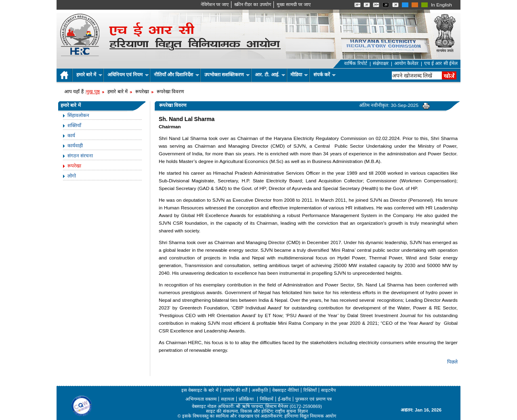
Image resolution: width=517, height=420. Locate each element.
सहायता (228, 399)
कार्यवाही (75, 146)
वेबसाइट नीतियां (286, 390)
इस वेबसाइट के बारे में (200, 390)
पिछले (452, 362)
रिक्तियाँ (310, 390)
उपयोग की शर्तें (235, 390)
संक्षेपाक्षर (381, 63)
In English (441, 5)
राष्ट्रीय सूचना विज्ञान (291, 411)
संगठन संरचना (80, 156)
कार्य (71, 136)
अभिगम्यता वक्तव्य (201, 399)
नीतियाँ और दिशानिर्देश (177, 75)
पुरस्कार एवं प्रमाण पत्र (313, 399)
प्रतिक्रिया (247, 399)
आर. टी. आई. (270, 75)
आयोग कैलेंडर (406, 63)
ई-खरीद (285, 399)
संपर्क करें (325, 75)
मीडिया (299, 75)
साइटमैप (328, 390)
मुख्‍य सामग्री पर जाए (294, 4)
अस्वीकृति (260, 390)
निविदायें (267, 399)
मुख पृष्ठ (93, 92)
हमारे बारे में (89, 75)
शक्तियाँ (74, 125)
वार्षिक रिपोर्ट (355, 63)
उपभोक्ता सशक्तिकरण (227, 75)
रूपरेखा (74, 166)
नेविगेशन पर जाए (215, 4)
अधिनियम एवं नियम (128, 75)
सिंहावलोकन (78, 115)
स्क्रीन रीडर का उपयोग (252, 4)
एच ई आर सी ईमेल (441, 63)
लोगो (72, 176)
